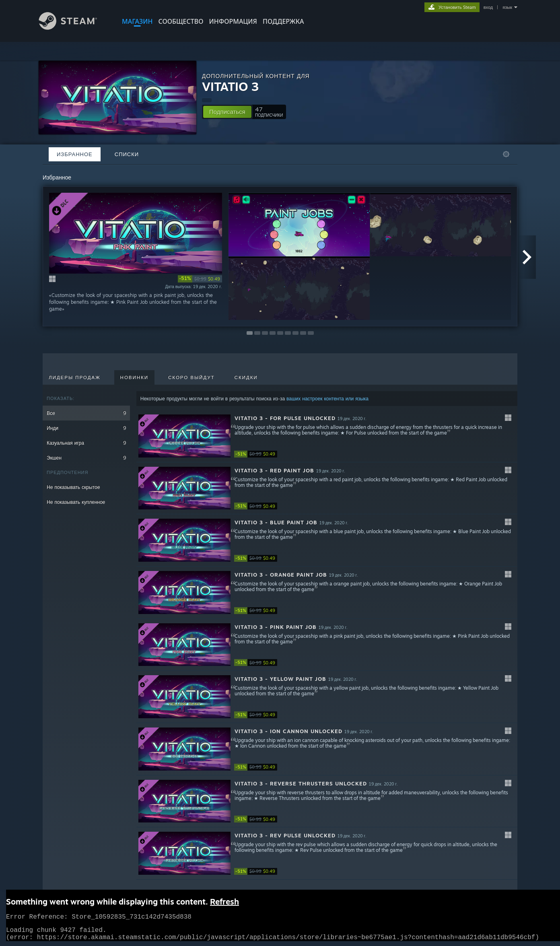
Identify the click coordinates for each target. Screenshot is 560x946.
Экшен (86, 458)
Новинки (134, 377)
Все (86, 413)
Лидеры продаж (75, 377)
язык (507, 7)
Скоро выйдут (191, 377)
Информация (233, 21)
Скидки (246, 377)
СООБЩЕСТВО (181, 21)
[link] (200, 279)
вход (488, 7)
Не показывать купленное (76, 502)
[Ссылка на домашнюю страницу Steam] (74, 28)
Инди (86, 428)
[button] (227, 112)
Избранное (75, 154)
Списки (127, 154)
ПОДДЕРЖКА (283, 21)
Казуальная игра (86, 443)
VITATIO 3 (231, 86)
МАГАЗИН (137, 21)
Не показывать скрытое (73, 487)
